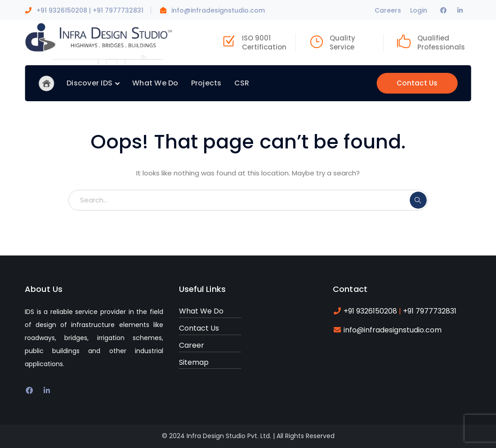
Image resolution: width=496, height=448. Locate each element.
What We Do (201, 311)
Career (192, 345)
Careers (388, 10)
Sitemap (194, 362)
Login (419, 10)
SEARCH (418, 200)
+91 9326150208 (62, 10)
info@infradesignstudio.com (218, 10)
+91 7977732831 (118, 10)
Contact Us (417, 83)
